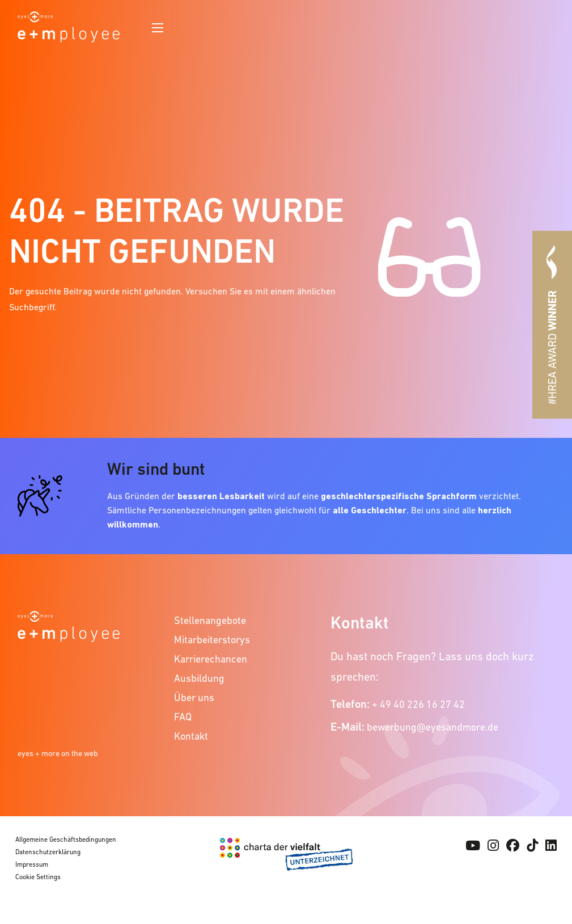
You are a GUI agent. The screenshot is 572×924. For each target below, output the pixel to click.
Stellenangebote (210, 620)
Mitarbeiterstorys (212, 640)
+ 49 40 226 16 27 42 (418, 704)
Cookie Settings (38, 877)
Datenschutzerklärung (48, 852)
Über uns (194, 697)
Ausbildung (199, 678)
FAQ (183, 717)
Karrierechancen (211, 659)
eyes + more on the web (58, 753)
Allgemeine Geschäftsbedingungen (66, 839)
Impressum (32, 864)
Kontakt (191, 736)
